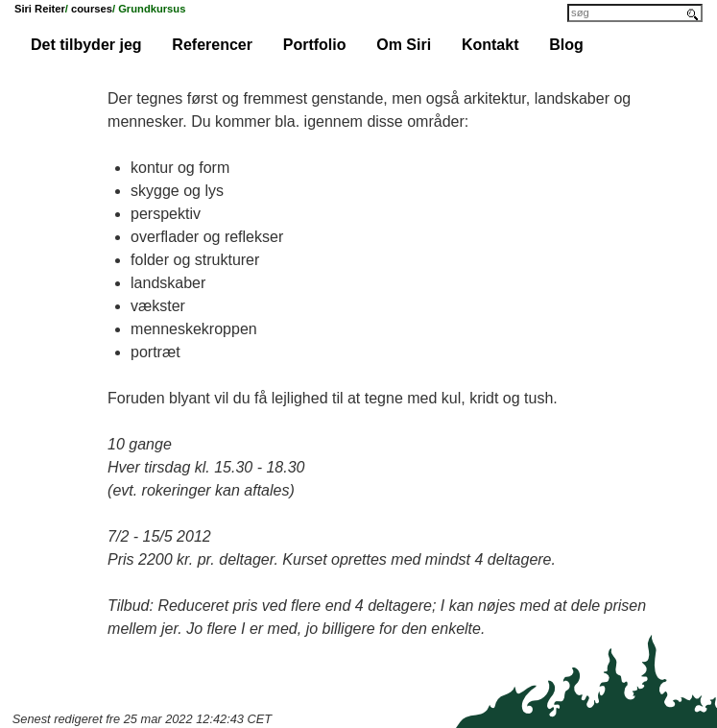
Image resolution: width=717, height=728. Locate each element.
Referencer (212, 45)
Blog (566, 45)
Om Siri (404, 45)
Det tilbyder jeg (86, 45)
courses (92, 9)
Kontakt (490, 45)
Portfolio (315, 45)
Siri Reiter (40, 9)
